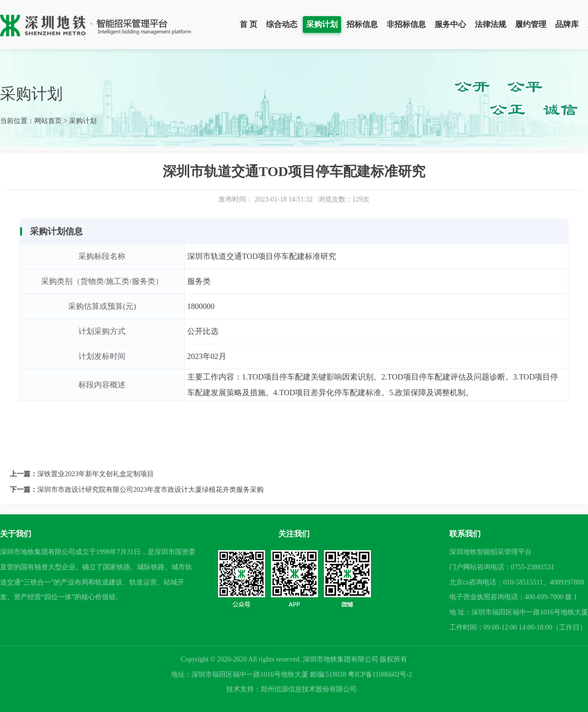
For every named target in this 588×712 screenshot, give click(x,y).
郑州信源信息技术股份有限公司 (309, 689)
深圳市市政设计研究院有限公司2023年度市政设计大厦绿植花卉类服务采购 (150, 490)
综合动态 (282, 24)
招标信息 (362, 24)
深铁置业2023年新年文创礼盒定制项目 (96, 474)
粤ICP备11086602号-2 (380, 674)
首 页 (248, 24)
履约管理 (531, 24)
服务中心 (450, 24)
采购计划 (322, 24)
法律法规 (490, 24)
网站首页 (48, 121)
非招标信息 (406, 24)
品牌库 (567, 24)
